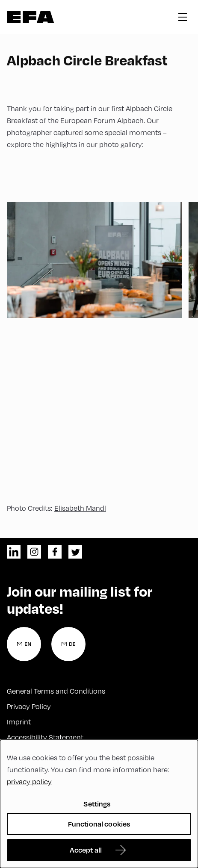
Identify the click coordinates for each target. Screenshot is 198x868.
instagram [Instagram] (34, 552)
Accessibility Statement (45, 737)
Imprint (19, 722)
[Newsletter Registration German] (68, 644)
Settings (97, 804)
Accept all (86, 850)
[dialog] (99, 804)
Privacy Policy (29, 706)
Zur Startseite (31, 17)
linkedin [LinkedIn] (14, 552)
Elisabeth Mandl (80, 508)
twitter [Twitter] (75, 552)
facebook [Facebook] (55, 552)
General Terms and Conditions (56, 691)
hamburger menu (183, 17)
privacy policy (29, 782)
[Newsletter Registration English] (24, 644)
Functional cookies (99, 824)
